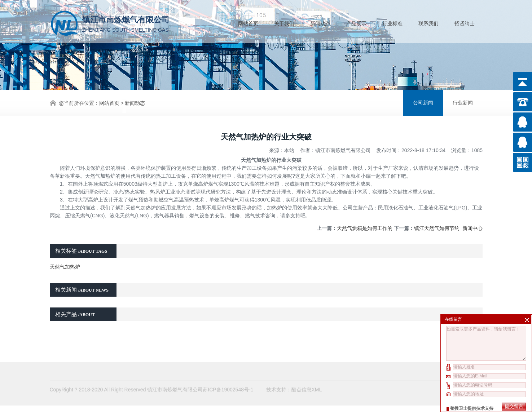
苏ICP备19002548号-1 (228, 374)
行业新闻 (463, 102)
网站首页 (248, 22)
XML (317, 374)
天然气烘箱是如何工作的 (365, 222)
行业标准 (392, 22)
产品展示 (356, 22)
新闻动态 (320, 22)
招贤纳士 (465, 22)
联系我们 (428, 22)
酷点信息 (302, 374)
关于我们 (284, 22)
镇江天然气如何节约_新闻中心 (448, 222)
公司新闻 (423, 102)
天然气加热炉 (65, 260)
